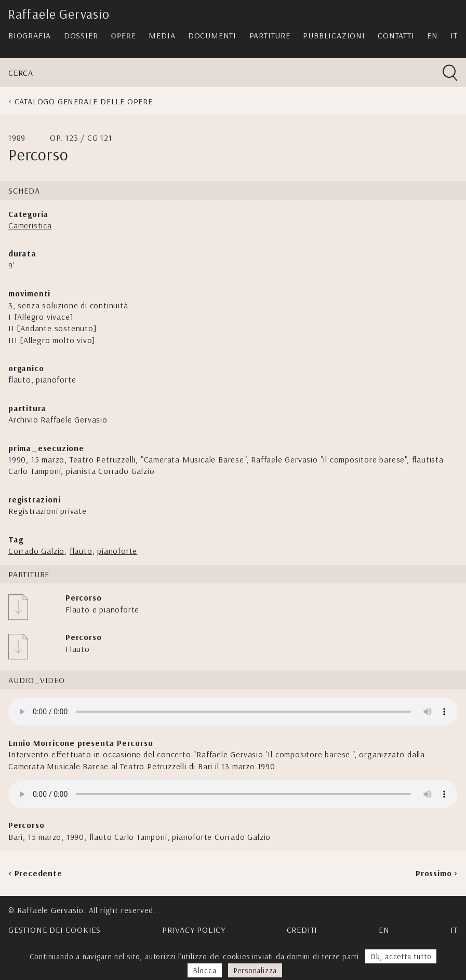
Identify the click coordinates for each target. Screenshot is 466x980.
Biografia (30, 35)
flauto (81, 551)
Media (162, 35)
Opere (123, 35)
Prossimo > (437, 873)
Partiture (270, 35)
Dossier (81, 35)
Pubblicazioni (334, 35)
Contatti (396, 35)
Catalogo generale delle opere (84, 101)
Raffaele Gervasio (59, 14)
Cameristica (30, 225)
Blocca (205, 970)
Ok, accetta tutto (401, 956)
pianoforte (117, 551)
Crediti (302, 930)
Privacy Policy (194, 930)
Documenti (212, 35)
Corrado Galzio (36, 551)
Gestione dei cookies (55, 930)
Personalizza (255, 970)
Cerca (21, 73)
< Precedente (35, 873)
